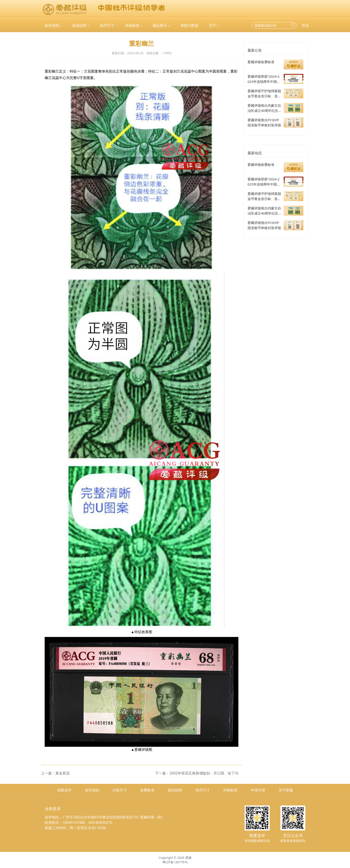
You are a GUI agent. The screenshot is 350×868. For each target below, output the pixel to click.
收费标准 (147, 790)
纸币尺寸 (203, 790)
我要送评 (64, 790)
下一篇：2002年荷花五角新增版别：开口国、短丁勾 (197, 773)
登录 (305, 25)
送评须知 (92, 790)
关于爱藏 (286, 790)
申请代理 (258, 790)
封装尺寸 (120, 790)
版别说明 (175, 790)
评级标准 (230, 790)
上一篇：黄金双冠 (55, 773)
